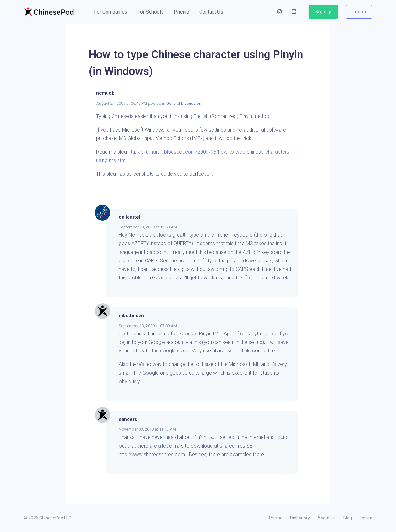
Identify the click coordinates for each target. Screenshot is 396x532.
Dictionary (300, 518)
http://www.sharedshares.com (152, 454)
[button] (111, 12)
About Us (327, 518)
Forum (366, 518)
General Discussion (184, 103)
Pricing (276, 518)
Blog (348, 518)
